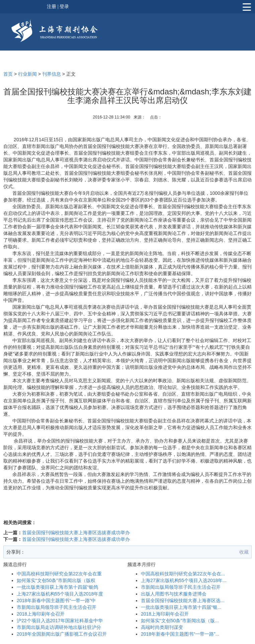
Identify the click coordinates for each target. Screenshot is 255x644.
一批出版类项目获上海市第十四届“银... (181, 607)
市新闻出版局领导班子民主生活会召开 (57, 607)
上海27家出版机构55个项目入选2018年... (184, 580)
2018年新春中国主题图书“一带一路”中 (56, 600)
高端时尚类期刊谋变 (162, 627)
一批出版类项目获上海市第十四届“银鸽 (57, 587)
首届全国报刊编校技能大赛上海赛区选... (183, 600)
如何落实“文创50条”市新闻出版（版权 (56, 580)
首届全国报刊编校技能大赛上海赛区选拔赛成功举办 (76, 533)
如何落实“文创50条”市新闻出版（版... (180, 621)
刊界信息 (52, 74)
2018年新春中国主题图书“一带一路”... (180, 634)
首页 (8, 74)
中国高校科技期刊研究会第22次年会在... (183, 574)
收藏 (244, 552)
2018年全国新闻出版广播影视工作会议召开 (62, 634)
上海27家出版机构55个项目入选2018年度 (60, 594)
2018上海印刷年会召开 (41, 614)
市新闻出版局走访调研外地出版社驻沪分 (59, 627)
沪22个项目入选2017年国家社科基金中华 (60, 621)
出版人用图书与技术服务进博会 (174, 594)
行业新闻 (27, 74)
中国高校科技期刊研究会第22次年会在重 (59, 574)
